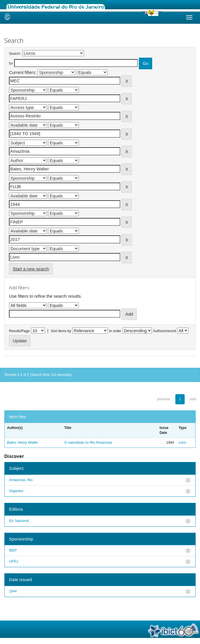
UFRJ (13, 561)
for (11, 63)
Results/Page (19, 331)
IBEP (13, 550)
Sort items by (61, 331)
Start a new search (31, 269)
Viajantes (16, 491)
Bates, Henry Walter (22, 443)
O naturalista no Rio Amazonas (88, 443)
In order (115, 331)
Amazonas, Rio (21, 480)
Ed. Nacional (19, 521)
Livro (182, 443)
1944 (13, 591)
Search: (15, 54)
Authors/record (164, 331)
